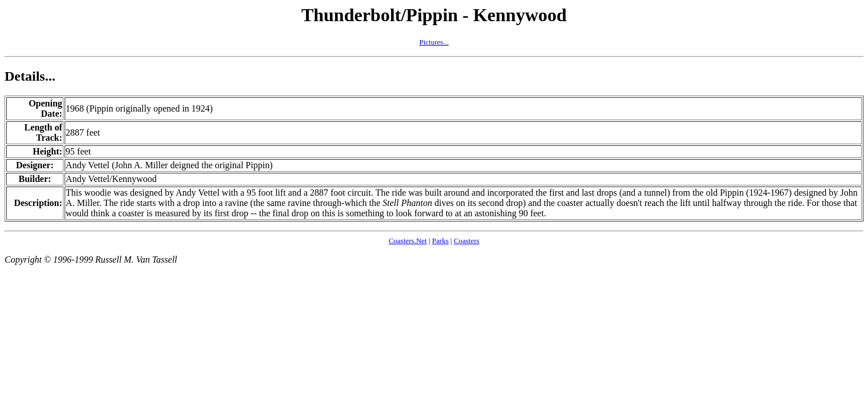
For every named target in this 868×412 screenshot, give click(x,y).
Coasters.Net (408, 241)
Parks (441, 241)
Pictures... (434, 42)
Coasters (467, 241)
